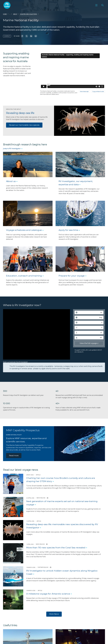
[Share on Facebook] (22, 36)
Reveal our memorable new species (24, 125)
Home (5, 14)
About (15, 14)
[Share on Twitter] (27, 36)
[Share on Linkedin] (31, 36)
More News (54, 614)
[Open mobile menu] (96, 5)
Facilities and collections (28, 14)
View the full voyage (89, 343)
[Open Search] (102, 5)
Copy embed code (98, 91)
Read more (14, 456)
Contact (7, 36)
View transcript (84, 91)
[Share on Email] (36, 36)
